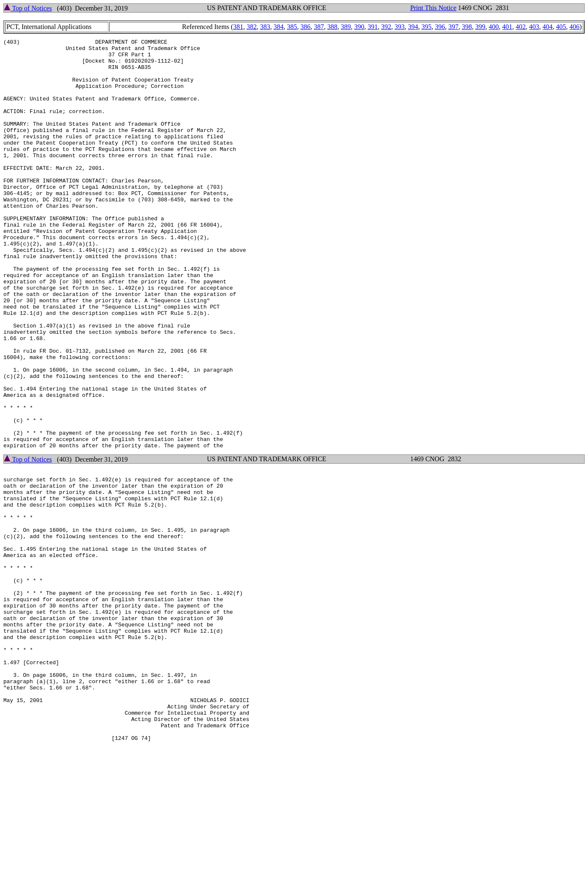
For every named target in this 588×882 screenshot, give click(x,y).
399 (480, 27)
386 (306, 27)
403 (534, 27)
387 (319, 27)
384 (279, 27)
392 (386, 27)
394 (413, 27)
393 (400, 27)
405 (561, 27)
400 (494, 27)
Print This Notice (433, 8)
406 (575, 27)
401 (507, 27)
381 (238, 27)
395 (427, 27)
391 (373, 27)
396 (440, 27)
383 (265, 27)
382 (252, 27)
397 (454, 27)
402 (521, 27)
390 (359, 27)
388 (332, 27)
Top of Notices (28, 8)
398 (467, 27)
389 (346, 27)
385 (292, 27)
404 (548, 27)
